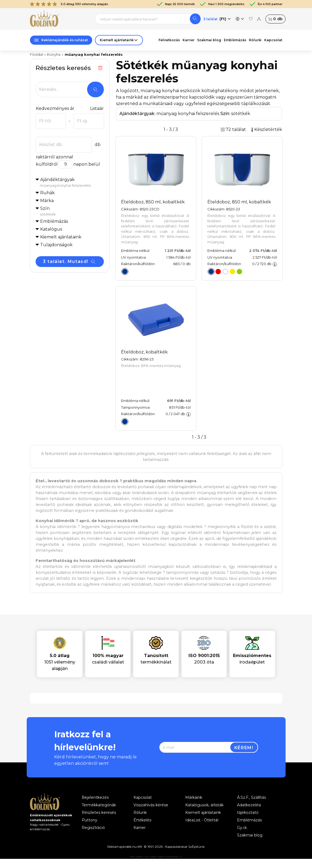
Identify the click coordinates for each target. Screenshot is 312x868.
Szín (72, 211)
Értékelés (142, 820)
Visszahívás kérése (151, 805)
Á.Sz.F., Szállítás (251, 797)
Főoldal (36, 54)
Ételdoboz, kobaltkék (144, 352)
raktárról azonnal (54, 157)
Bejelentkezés (95, 797)
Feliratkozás (169, 40)
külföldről (47, 164)
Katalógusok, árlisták (204, 805)
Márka (47, 201)
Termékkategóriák (99, 805)
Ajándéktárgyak (72, 183)
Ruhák (47, 193)
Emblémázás (235, 40)
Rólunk (255, 40)
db (275, 19)
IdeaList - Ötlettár (202, 820)
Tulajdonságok (56, 245)
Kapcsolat (273, 40)
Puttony (90, 820)
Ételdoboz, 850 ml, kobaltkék (153, 202)
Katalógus (51, 229)
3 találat (210, 19)
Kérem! (244, 748)
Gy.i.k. (242, 828)
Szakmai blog (209, 40)
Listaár (97, 108)
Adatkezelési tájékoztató (249, 809)
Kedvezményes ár (55, 108)
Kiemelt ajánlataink (203, 813)
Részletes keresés (99, 813)
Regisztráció (93, 828)
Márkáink (194, 797)
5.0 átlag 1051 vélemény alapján (69, 4)
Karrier (188, 40)
